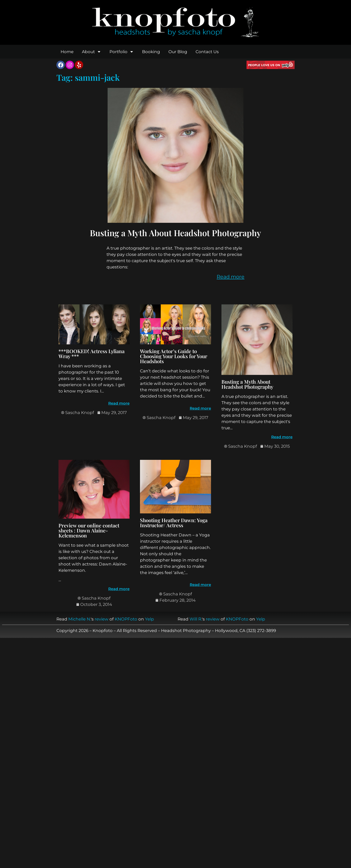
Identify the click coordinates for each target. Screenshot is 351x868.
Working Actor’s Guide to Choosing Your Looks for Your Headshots (174, 356)
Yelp (149, 619)
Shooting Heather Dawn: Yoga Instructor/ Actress (174, 523)
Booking (151, 52)
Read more (231, 277)
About (92, 52)
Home (67, 52)
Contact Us (207, 52)
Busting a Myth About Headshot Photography (175, 233)
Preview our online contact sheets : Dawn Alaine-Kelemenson (89, 530)
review (102, 619)
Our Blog (178, 52)
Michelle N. (79, 619)
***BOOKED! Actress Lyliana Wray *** (92, 354)
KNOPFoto (126, 619)
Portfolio (122, 52)
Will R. (196, 619)
